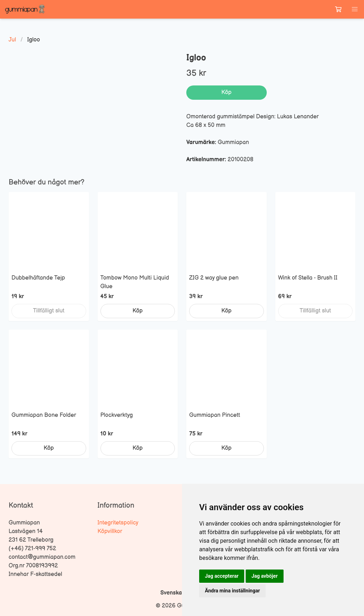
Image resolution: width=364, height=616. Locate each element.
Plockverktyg (117, 415)
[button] (355, 9)
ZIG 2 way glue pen (214, 278)
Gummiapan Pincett (215, 415)
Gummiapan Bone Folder (44, 415)
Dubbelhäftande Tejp (38, 278)
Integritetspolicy (118, 523)
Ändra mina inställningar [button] (232, 591)
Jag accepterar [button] (222, 576)
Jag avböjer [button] (264, 576)
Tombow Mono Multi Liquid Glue (135, 282)
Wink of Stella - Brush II (308, 278)
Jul (12, 40)
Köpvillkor (110, 531)
